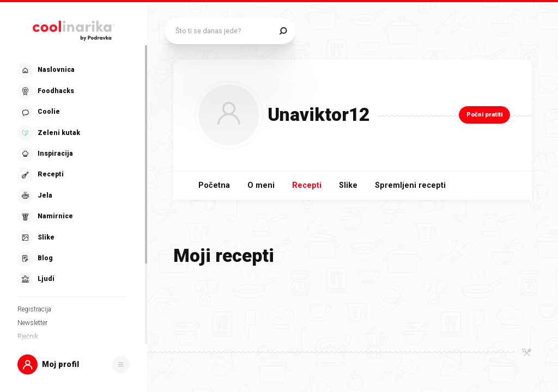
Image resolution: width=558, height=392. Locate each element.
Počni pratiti (484, 115)
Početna (214, 185)
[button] (74, 365)
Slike (348, 185)
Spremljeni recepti (410, 185)
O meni (261, 185)
